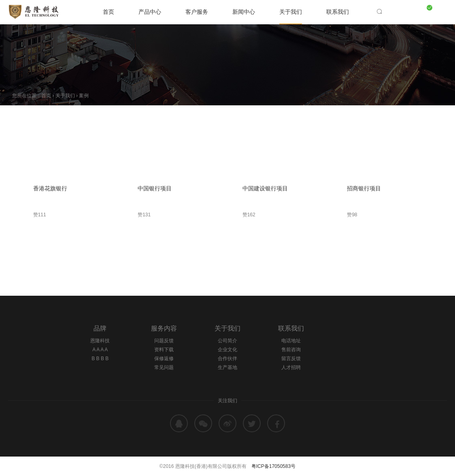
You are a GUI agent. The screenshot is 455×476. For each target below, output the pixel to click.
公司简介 (227, 341)
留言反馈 (291, 359)
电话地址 (291, 341)
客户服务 (197, 12)
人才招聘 (291, 367)
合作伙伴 (227, 359)
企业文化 (227, 350)
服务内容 (164, 328)
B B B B (100, 359)
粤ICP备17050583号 (273, 466)
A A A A (100, 350)
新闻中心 (244, 12)
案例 (84, 96)
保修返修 (164, 359)
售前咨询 (291, 350)
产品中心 (150, 12)
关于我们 (291, 12)
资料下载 (164, 350)
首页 (108, 12)
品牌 (100, 328)
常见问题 (164, 367)
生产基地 (227, 367)
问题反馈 (164, 341)
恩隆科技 (100, 341)
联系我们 (338, 12)
